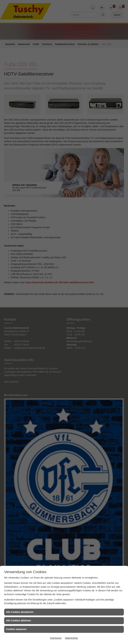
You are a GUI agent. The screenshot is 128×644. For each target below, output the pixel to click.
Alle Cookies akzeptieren (20, 612)
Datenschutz (71, 638)
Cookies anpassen (16, 629)
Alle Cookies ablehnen (18, 620)
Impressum (56, 638)
